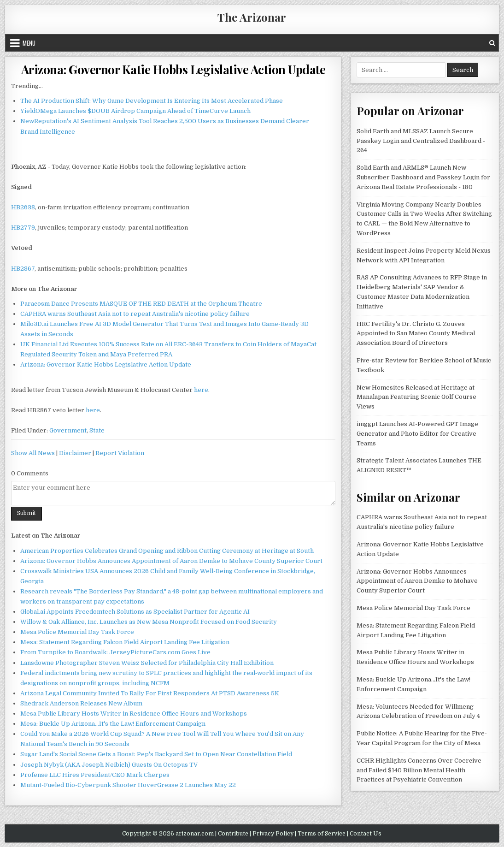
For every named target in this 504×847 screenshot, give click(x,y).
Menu (29, 43)
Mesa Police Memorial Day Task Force (77, 632)
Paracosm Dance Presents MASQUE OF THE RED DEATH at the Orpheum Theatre (141, 304)
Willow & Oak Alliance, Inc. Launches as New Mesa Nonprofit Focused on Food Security (149, 622)
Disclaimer (75, 453)
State (97, 430)
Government (68, 430)
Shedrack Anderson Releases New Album (81, 703)
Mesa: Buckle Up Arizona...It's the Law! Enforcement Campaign (113, 724)
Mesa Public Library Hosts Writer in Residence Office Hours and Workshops (134, 714)
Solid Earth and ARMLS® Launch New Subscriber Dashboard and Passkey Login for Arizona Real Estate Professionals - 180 (423, 177)
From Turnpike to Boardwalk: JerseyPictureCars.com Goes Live (115, 652)
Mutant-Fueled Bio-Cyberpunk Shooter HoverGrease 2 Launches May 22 (128, 785)
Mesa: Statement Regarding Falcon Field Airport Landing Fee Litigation (125, 642)
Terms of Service (322, 834)
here (201, 390)
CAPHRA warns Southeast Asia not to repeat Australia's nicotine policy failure (135, 314)
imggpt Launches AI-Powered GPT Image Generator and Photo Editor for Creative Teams (417, 434)
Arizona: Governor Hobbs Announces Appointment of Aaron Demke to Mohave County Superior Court (171, 561)
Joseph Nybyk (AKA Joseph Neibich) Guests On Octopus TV (109, 765)
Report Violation (120, 453)
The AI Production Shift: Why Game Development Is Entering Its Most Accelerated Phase (152, 101)
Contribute (233, 834)
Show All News (33, 453)
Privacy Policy (273, 834)
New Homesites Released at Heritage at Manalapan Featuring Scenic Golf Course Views (416, 397)
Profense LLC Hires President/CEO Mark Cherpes (95, 775)
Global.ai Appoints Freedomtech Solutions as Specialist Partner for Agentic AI (135, 612)
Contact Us (366, 834)
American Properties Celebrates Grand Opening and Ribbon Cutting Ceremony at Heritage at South (167, 551)
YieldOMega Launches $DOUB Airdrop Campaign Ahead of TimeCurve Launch (135, 111)
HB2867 (23, 269)
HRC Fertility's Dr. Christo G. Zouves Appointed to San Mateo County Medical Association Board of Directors (416, 334)
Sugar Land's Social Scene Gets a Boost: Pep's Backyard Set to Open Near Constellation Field (156, 754)
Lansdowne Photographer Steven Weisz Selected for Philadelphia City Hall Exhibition (147, 663)
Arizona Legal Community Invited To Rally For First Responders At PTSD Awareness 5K (150, 693)
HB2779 (23, 228)
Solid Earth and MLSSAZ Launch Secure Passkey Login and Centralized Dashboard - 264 (421, 141)
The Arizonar (252, 17)
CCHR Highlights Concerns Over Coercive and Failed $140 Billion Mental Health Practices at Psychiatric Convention (419, 770)
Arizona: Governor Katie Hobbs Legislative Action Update (173, 69)
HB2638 (23, 207)
